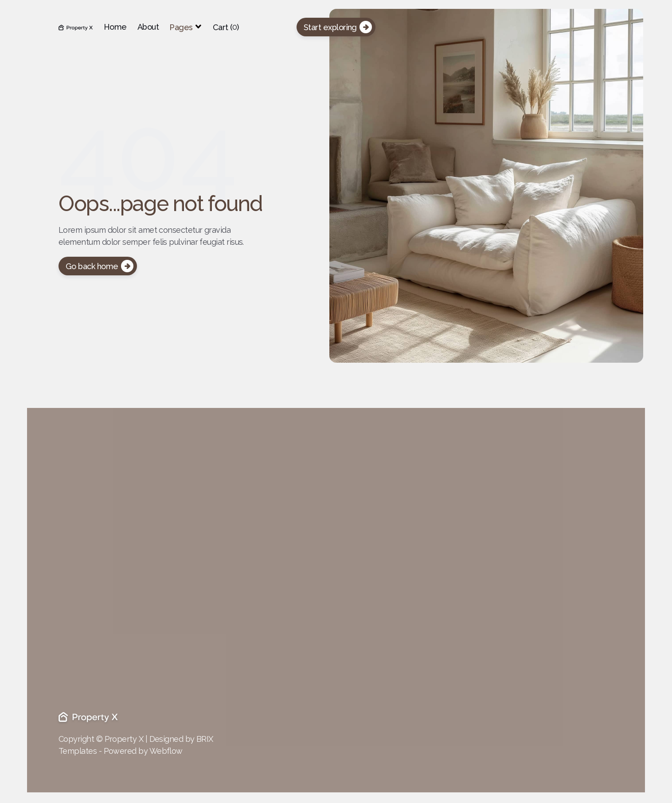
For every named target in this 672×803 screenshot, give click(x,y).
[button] (186, 27)
